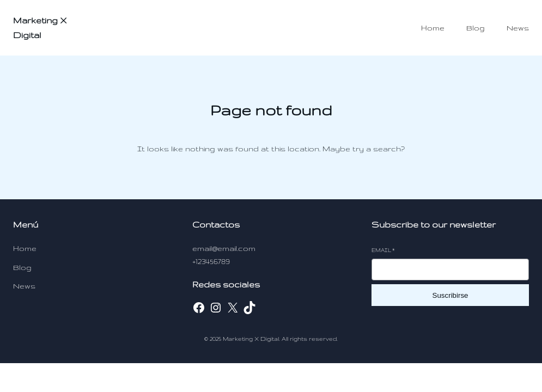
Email (383, 250)
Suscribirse (450, 295)
